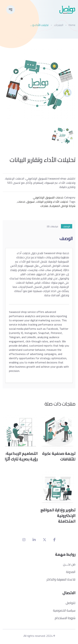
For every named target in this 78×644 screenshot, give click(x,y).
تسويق (31, 202)
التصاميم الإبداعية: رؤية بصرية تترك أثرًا (21, 456)
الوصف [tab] (67, 226)
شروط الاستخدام (65, 618)
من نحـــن (69, 564)
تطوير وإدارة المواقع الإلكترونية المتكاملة (58, 516)
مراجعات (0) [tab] (52, 226)
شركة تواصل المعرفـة (63, 206)
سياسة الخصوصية (64, 610)
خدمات (21, 202)
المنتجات (59, 25)
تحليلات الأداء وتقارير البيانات (52, 202)
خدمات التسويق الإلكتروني (48, 197)
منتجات (44, 206)
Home (72, 25)
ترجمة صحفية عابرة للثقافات (59, 456)
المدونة (71, 572)
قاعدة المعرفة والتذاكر (61, 579)
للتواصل (71, 603)
